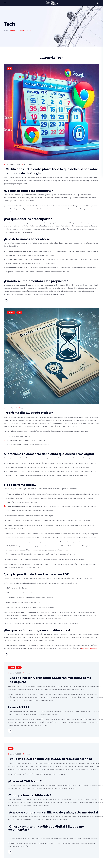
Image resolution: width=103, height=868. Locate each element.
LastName (29, 164)
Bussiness (11, 312)
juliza (24, 408)
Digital (11, 667)
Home (6, 30)
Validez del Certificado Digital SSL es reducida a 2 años (51, 759)
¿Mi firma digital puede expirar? (29, 413)
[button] (98, 3)
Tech (10, 69)
